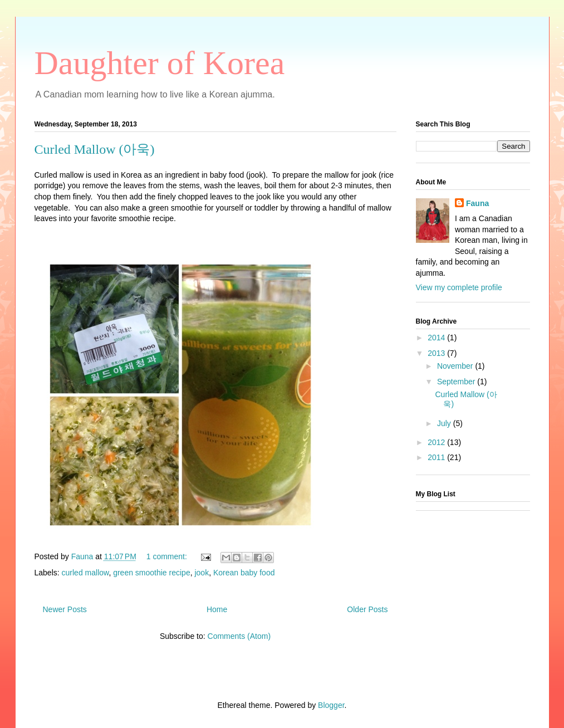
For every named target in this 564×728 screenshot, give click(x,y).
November (456, 366)
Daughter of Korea (160, 63)
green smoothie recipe (152, 573)
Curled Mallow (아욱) (95, 149)
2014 (437, 338)
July (445, 423)
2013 (437, 353)
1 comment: (168, 556)
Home (217, 609)
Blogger (331, 705)
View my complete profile (459, 287)
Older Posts (367, 609)
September (457, 382)
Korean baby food (244, 573)
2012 (437, 442)
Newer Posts (65, 609)
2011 (437, 457)
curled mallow (85, 573)
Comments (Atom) (239, 636)
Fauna (477, 203)
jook (202, 573)
